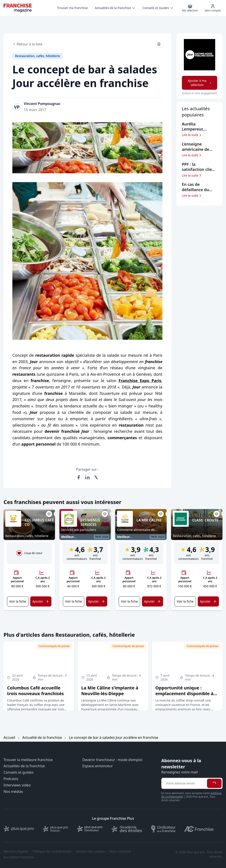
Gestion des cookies (90, 851)
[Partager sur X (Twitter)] (96, 477)
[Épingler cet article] (159, 44)
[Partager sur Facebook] (79, 477)
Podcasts (11, 779)
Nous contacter (120, 851)
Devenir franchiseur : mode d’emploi (112, 760)
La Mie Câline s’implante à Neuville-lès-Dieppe (110, 691)
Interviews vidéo (17, 785)
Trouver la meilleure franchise (28, 760)
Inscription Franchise (19, 857)
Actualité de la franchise (42, 737)
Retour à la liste (27, 44)
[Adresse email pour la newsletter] (184, 783)
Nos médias (13, 792)
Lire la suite (192, 135)
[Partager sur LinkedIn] (87, 477)
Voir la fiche (18, 601)
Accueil (9, 737)
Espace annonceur (98, 766)
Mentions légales (16, 851)
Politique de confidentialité (52, 851)
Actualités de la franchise (24, 766)
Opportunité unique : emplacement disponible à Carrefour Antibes (184, 693)
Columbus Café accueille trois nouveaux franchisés (35, 691)
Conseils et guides (19, 772)
